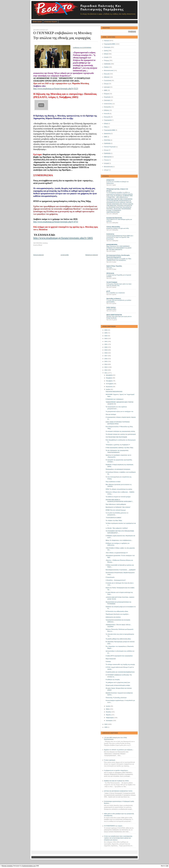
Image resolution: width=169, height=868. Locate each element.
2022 (106, 341)
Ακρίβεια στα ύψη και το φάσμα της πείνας (116, 781)
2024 (106, 336)
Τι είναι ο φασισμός (110, 760)
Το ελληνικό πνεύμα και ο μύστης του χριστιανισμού (121, 434)
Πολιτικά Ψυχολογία (110, 147)
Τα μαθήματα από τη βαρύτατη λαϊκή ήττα (118, 682)
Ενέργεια (107, 94)
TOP (167, 866)
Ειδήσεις (107, 110)
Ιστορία (106, 57)
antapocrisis (110, 180)
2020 (106, 347)
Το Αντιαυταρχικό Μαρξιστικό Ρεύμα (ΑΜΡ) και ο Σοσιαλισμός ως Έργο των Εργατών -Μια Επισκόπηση (120, 237)
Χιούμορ (107, 60)
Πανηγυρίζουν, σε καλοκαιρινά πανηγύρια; (118, 469)
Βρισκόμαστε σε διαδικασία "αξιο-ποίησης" (118, 507)
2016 (106, 359)
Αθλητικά (107, 77)
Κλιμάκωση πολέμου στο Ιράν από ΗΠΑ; (118, 228)
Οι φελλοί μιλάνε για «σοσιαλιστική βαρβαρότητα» (120, 672)
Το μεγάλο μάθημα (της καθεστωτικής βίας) (118, 639)
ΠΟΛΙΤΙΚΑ (107, 140)
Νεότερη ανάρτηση (39, 255)
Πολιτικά (106, 41)
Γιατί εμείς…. (110, 268)
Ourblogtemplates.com (29, 866)
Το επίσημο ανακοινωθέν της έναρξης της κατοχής (120, 664)
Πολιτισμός (107, 47)
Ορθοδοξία (107, 64)
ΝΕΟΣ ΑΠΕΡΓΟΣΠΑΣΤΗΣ (114, 315)
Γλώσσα (106, 160)
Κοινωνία (107, 74)
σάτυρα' (106, 170)
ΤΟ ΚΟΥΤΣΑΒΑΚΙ (112, 282)
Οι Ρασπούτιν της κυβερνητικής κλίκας (117, 611)
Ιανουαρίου (109, 720)
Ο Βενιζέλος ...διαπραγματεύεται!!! (116, 580)
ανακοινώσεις (108, 104)
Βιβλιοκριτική (108, 157)
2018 (106, 353)
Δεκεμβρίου (110, 375)
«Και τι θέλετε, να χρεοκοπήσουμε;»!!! (117, 553)
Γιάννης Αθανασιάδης (113, 227)
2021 (106, 344)
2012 (106, 370)
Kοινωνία (107, 114)
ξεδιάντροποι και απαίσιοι (113, 617)
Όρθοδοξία (107, 153)
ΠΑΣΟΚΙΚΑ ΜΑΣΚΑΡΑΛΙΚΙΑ (114, 392)
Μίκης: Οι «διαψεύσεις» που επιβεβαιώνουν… (119, 540)
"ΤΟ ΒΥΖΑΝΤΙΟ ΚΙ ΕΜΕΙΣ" (114, 518)
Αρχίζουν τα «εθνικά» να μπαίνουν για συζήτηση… (119, 750)
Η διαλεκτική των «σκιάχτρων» (115, 399)
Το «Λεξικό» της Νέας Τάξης (114, 520)
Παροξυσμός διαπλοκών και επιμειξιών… (118, 614)
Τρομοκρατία (108, 120)
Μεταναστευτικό (109, 70)
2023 (106, 339)
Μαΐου (108, 709)
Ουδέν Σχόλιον (111, 307)
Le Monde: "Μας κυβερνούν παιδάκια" (117, 528)
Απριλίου (109, 712)
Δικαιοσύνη (107, 133)
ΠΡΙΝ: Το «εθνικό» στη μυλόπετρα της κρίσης (119, 489)
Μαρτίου (109, 715)
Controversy (110, 234)
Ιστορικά (107, 163)
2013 (106, 367)
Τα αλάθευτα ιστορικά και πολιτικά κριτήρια (118, 497)
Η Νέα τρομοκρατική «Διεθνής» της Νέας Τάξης (120, 448)
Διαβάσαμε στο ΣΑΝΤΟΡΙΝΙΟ (82, 48)
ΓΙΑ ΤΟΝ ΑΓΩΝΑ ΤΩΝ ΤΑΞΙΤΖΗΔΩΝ (116, 437)
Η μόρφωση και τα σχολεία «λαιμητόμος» (116, 770)
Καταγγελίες (108, 107)
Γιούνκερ (108, 661)
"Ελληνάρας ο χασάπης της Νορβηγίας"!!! (118, 445)
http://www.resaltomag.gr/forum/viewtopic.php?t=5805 (63, 238)
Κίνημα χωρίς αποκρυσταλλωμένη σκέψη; (118, 685)
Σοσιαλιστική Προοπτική (114, 218)
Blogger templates (7, 866)
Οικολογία (107, 100)
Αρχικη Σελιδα (37, 22)
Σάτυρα (106, 84)
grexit (108, 291)
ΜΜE (106, 137)
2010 (106, 724)
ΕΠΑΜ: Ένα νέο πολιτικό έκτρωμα (116, 510)
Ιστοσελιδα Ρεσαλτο (51, 22)
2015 (106, 361)
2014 (106, 364)
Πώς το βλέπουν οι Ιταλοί (113, 482)
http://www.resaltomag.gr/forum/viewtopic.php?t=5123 (56, 89)
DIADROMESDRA (112, 245)
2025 (106, 333)
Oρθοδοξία (107, 143)
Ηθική (106, 127)
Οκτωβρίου (109, 381)
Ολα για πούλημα (111, 414)
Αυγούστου (109, 387)
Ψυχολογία (107, 97)
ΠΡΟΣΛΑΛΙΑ (110, 273)
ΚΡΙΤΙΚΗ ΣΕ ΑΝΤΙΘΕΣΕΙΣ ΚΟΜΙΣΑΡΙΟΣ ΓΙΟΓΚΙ (118, 791)
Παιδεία (106, 67)
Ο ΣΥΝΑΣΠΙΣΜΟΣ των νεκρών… (114, 826)
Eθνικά (106, 124)
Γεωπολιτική (108, 80)
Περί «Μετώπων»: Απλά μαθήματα (116, 504)
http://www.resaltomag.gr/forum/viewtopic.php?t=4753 (56, 222)
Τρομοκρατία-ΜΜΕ (110, 44)
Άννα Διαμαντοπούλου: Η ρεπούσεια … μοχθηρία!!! (121, 570)
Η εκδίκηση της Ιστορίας (113, 680)
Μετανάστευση (108, 167)
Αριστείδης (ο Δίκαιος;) (114, 298)
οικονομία (107, 87)
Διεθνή (106, 51)
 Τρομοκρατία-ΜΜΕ (110, 130)
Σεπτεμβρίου (110, 384)
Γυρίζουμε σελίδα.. (111, 309)
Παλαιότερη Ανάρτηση (92, 255)
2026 (106, 330)
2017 (106, 356)
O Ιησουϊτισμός (110, 577)
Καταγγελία (107, 117)
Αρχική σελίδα (65, 255)
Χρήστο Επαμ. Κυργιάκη (114, 266)
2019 (106, 350)
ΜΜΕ (106, 90)
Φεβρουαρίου (110, 718)
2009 (106, 727)
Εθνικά (106, 54)
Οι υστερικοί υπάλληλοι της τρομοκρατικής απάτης (120, 431)
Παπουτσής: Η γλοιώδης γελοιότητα (116, 698)
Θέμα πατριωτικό (111, 659)
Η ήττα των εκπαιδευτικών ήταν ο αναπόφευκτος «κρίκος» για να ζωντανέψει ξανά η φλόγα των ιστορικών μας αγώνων (118, 838)
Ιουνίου (108, 706)
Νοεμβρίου (109, 378)
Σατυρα (106, 150)
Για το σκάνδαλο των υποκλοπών (116, 293)
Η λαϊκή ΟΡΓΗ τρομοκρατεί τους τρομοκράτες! (119, 656)
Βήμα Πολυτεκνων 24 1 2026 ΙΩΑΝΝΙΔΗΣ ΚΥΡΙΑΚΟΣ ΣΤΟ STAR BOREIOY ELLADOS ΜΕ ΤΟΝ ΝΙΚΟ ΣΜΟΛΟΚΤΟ (119, 248)
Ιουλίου (108, 389)
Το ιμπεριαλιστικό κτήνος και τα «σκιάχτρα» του (120, 411)
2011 (106, 373)
